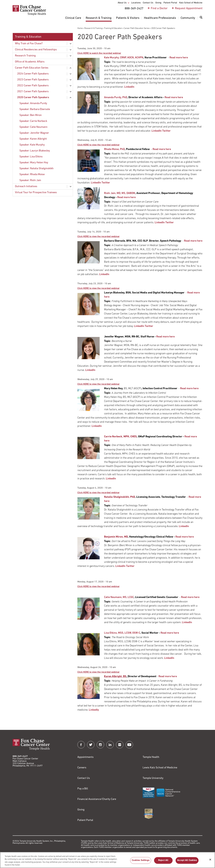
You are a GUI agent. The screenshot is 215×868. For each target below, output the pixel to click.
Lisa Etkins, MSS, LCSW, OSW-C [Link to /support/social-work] (122, 633)
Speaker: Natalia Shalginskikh (36, 169)
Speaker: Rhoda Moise (32, 174)
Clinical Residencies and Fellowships (36, 50)
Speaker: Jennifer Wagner (34, 133)
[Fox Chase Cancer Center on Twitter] (91, 745)
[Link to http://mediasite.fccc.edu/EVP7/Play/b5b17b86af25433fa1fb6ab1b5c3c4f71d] (99, 53)
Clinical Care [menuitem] (73, 18)
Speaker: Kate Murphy (32, 145)
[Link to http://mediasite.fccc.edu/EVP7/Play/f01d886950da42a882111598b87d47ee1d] (99, 587)
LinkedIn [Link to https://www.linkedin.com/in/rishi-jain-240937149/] (160, 223)
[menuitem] (201, 19)
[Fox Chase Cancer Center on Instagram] (100, 745)
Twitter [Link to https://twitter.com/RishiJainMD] (170, 223)
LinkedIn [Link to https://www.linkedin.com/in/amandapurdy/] (157, 131)
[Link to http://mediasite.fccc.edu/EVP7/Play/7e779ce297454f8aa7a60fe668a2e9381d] (99, 237)
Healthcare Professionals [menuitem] (160, 18)
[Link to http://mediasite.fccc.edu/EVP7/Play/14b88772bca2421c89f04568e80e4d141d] (99, 288)
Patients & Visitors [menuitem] (128, 18)
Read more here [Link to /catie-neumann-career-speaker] (190, 597)
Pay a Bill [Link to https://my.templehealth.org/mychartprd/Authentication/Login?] (83, 789)
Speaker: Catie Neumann (33, 127)
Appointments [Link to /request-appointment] (85, 757)
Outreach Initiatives (26, 186)
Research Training (25, 56)
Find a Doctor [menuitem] (159, 8)
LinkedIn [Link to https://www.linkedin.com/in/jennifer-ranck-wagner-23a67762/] (90, 370)
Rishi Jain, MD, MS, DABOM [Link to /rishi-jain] (120, 193)
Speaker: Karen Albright (33, 139)
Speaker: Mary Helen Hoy (34, 163)
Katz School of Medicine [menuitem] (191, 3)
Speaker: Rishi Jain (30, 180)
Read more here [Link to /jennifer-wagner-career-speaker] (165, 337)
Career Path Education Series (137, 28)
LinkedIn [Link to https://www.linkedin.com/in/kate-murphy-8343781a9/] (129, 87)
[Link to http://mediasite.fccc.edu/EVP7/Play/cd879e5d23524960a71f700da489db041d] (99, 672)
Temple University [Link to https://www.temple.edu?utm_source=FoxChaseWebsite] (153, 778)
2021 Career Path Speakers (33, 92)
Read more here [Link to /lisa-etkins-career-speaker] (170, 633)
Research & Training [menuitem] (99, 18)
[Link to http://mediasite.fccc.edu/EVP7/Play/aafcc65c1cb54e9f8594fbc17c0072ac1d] (99, 145)
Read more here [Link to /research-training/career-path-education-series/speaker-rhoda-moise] (162, 149)
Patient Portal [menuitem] (170, 3)
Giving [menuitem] (158, 3)
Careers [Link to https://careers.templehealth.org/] (82, 768)
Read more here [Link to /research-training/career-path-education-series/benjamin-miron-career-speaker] (185, 537)
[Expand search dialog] (201, 18)
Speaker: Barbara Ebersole (35, 109)
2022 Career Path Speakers (33, 86)
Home (80, 28)
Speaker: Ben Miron (31, 115)
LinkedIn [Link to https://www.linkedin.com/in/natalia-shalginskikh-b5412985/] (184, 526)
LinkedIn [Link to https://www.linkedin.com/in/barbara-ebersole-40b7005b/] (104, 274)
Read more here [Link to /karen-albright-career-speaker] (168, 677)
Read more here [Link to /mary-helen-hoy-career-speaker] (189, 389)
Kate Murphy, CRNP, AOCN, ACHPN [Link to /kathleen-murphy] (124, 58)
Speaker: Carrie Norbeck (33, 121)
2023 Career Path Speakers (33, 80)
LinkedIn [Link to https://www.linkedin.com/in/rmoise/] (96, 183)
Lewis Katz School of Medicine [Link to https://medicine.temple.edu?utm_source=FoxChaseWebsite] (160, 768)
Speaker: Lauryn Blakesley (35, 151)
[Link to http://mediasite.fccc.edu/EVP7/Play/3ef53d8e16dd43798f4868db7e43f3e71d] (99, 493)
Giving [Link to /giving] (81, 810)
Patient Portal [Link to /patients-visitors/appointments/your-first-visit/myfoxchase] (85, 820)
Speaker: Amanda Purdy (33, 103)
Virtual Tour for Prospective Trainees (36, 193)
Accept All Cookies (187, 862)
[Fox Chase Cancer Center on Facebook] (81, 745)
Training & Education (113, 28)
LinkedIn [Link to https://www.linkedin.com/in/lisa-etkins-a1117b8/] (169, 658)
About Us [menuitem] (122, 3)
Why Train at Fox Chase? (29, 44)
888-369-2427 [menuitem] (134, 9)
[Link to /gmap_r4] (120, 437)
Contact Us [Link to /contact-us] (84, 778)
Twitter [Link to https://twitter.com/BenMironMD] (130, 566)
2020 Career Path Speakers (33, 97)
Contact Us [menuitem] (148, 3)
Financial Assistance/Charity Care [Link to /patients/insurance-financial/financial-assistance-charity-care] (97, 799)
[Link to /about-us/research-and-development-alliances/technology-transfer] (120, 497)
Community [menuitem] (188, 18)
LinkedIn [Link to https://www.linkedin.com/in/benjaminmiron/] (120, 566)
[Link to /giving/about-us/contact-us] (115, 677)
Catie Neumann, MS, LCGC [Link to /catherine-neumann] (119, 597)
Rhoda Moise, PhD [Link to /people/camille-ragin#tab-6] (114, 149)
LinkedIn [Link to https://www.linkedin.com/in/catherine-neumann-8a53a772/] (187, 622)
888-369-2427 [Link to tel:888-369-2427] (20, 756)
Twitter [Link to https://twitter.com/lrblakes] (149, 326)
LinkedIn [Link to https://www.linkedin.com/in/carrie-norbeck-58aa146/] (111, 479)
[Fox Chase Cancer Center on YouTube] (129, 745)
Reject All (163, 862)
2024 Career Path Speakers (33, 74)
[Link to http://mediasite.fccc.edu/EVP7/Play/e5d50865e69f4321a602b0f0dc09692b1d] (99, 384)
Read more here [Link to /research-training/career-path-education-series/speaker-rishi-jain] (126, 197)
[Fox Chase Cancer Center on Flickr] (120, 745)
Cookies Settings (141, 862)
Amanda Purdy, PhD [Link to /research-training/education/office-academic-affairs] (116, 97)
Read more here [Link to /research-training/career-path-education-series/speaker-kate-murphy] (179, 58)
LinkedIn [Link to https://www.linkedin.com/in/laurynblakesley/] (139, 326)
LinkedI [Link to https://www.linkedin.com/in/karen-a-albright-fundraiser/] (94, 710)
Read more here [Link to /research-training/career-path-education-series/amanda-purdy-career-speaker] (174, 97)
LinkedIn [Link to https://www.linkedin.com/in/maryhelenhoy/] (97, 426)
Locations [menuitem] (136, 3)
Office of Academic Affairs (30, 62)
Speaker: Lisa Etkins (31, 157)
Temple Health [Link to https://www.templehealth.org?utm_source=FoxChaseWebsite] (151, 757)
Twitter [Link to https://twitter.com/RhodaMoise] (106, 183)
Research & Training (93, 28)
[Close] (210, 861)
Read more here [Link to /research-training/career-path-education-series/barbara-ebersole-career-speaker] (193, 241)
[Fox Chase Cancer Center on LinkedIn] (110, 745)
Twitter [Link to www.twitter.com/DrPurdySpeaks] (166, 131)
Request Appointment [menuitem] (189, 8)
